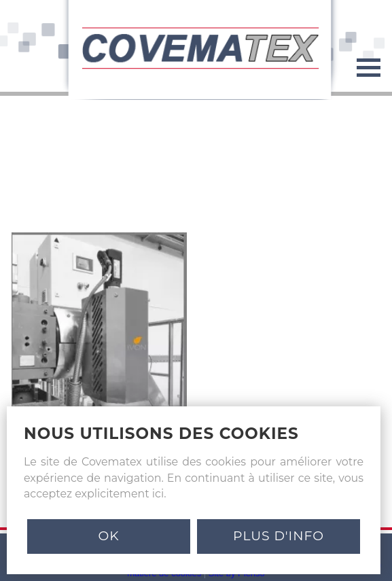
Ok (108, 536)
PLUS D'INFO (279, 536)
